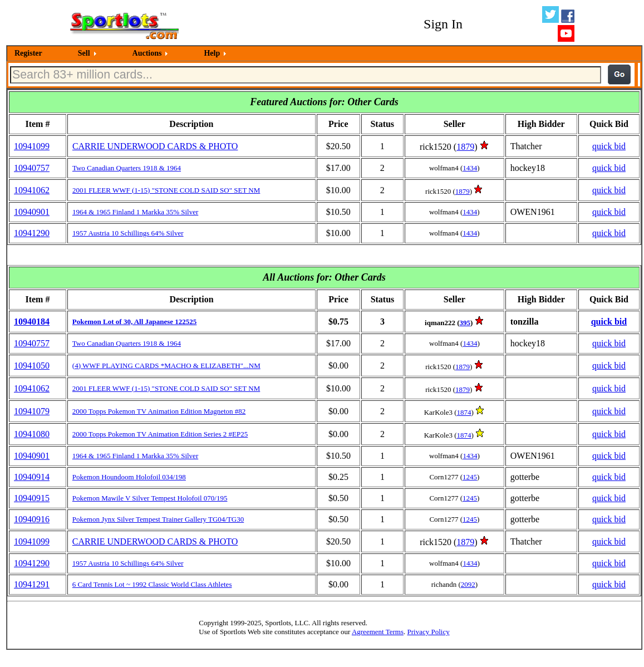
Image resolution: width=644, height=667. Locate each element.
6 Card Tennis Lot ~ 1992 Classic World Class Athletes (152, 584)
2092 (468, 584)
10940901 (32, 212)
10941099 (32, 146)
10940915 (32, 498)
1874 (464, 412)
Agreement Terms (378, 632)
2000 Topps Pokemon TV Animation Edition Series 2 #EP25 (160, 434)
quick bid (609, 146)
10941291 (32, 584)
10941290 (32, 233)
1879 (465, 147)
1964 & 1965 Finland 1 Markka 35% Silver (135, 212)
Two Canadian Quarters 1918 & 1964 (127, 168)
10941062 (32, 190)
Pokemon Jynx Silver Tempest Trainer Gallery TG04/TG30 (158, 519)
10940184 (32, 322)
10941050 (32, 366)
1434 (470, 168)
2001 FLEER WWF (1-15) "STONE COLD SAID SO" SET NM (166, 190)
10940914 (32, 477)
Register (28, 53)
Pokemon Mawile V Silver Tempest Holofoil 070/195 (150, 498)
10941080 (32, 434)
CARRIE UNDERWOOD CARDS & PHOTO (155, 146)
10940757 (32, 168)
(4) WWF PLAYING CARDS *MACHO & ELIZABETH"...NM (166, 366)
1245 (470, 477)
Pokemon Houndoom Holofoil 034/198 (129, 477)
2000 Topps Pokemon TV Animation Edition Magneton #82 (159, 411)
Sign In (443, 24)
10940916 (32, 519)
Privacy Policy (428, 632)
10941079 (32, 411)
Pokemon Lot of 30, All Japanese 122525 (135, 322)
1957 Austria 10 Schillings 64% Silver (128, 233)
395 (465, 323)
